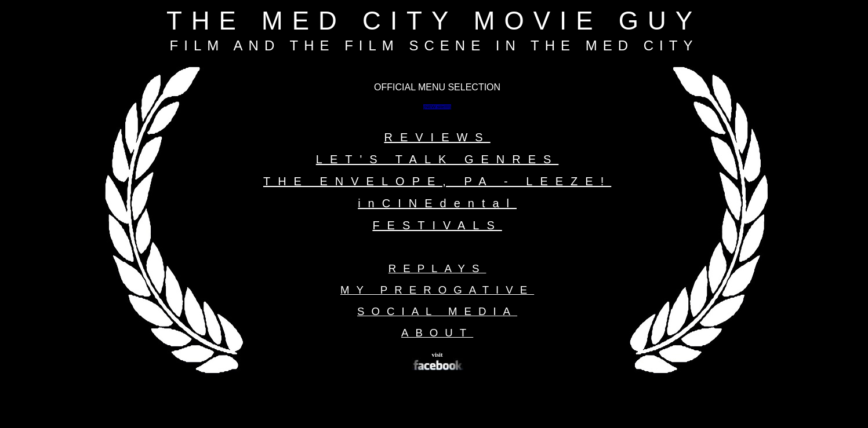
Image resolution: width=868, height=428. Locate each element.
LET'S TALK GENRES (437, 159)
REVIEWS (437, 137)
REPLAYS (437, 268)
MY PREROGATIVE (437, 290)
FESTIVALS (437, 225)
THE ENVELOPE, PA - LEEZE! (437, 181)
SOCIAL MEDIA (437, 311)
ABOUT (437, 333)
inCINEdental (437, 203)
